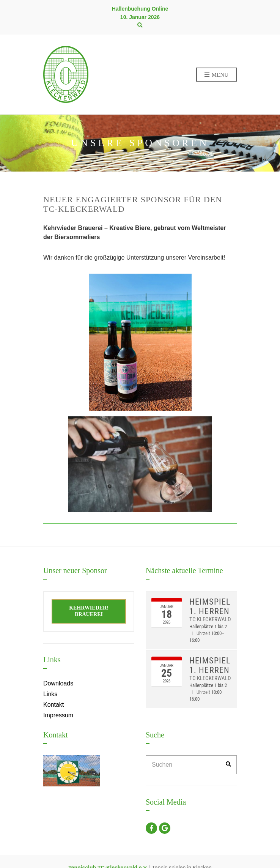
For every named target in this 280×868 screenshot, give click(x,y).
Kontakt (53, 705)
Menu (216, 75)
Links (50, 694)
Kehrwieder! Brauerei (89, 611)
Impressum (58, 715)
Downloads (58, 683)
